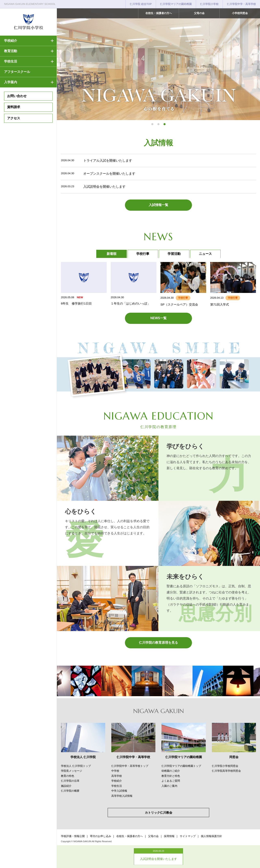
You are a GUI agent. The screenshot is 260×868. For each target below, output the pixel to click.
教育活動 (11, 51)
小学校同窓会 (240, 13)
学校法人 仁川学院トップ (76, 766)
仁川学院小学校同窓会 (225, 766)
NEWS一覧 (158, 318)
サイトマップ (188, 836)
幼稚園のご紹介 (171, 771)
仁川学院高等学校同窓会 (226, 771)
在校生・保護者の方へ (159, 13)
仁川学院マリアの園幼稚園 (176, 4)
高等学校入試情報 (122, 796)
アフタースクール (17, 72)
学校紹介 (11, 41)
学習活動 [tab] (174, 254)
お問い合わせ (17, 96)
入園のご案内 (169, 786)
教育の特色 (68, 776)
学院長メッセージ (71, 771)
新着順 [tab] (112, 254)
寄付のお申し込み (101, 836)
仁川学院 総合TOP (141, 4)
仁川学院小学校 (209, 4)
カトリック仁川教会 (159, 813)
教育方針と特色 (171, 776)
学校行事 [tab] (143, 254)
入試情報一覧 (158, 205)
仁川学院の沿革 (70, 781)
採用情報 (169, 836)
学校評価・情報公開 (73, 836)
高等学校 (117, 776)
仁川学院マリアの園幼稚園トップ (181, 766)
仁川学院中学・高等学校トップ (130, 766)
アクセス (14, 118)
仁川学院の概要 (70, 791)
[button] (152, 124)
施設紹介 (66, 786)
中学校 (115, 771)
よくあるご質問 (171, 781)
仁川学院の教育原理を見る (158, 643)
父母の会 (199, 13)
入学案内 (11, 82)
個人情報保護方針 (211, 836)
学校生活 (11, 61)
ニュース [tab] (205, 254)
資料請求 (14, 107)
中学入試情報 (119, 791)
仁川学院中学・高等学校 (241, 4)
